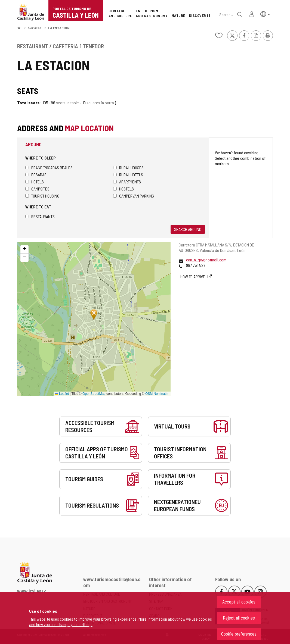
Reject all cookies (239, 618)
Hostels (124, 189)
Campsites (37, 189)
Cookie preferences (239, 634)
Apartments (127, 182)
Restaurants (40, 216)
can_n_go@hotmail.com (206, 260)
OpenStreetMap (94, 394)
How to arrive (193, 276)
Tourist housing (42, 196)
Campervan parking (134, 196)
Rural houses (128, 168)
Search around (188, 229)
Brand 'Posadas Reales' (49, 168)
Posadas (36, 175)
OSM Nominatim (157, 394)
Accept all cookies (239, 602)
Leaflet (62, 394)
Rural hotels (128, 175)
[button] (265, 14)
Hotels (35, 182)
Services (35, 28)
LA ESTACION (59, 28)
